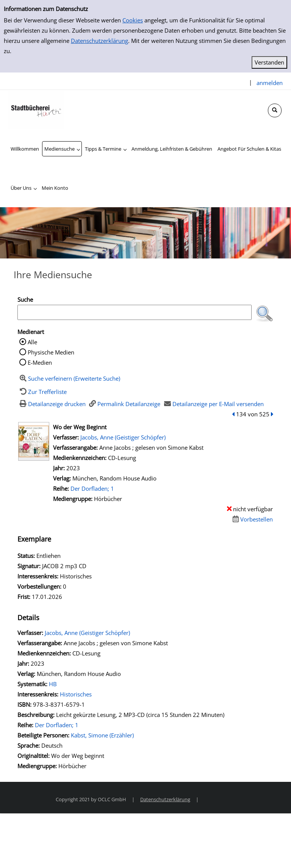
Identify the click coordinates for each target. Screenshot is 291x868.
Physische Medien (51, 352)
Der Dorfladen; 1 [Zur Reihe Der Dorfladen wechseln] (92, 488)
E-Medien (40, 362)
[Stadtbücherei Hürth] (36, 109)
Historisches (76, 694)
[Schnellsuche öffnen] (275, 110)
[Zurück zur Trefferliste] (42, 392)
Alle (32, 342)
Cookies (133, 20)
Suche (25, 299)
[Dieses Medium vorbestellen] (252, 519)
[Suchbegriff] (135, 312)
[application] (62, 149)
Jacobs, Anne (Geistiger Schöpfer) (123, 437)
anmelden (270, 83)
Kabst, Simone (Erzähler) (102, 735)
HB (53, 684)
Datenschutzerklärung (99, 41)
